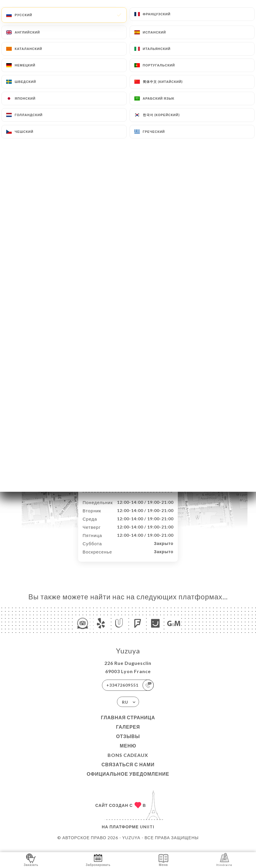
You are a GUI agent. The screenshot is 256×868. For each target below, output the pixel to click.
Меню (128, 752)
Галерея (128, 733)
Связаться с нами (128, 771)
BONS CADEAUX (128, 761)
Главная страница (128, 724)
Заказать (31, 860)
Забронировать (98, 860)
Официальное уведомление (128, 780)
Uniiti (147, 833)
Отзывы (128, 742)
